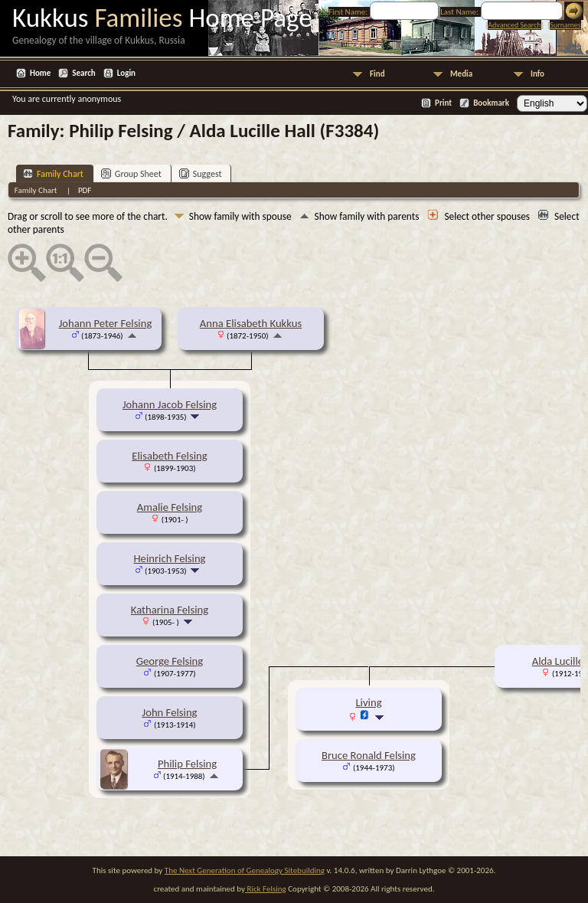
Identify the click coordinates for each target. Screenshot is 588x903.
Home (40, 73)
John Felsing (170, 712)
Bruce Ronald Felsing (369, 755)
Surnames (565, 25)
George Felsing (170, 661)
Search (83, 73)
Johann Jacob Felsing (170, 404)
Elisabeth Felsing (169, 456)
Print (443, 103)
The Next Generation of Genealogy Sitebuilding (245, 870)
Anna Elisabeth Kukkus (251, 323)
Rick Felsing (266, 889)
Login (126, 73)
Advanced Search (514, 25)
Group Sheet (131, 173)
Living (368, 702)
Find (377, 74)
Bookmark (491, 103)
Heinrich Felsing (169, 558)
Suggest (201, 173)
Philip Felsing (187, 764)
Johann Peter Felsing (106, 323)
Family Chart (53, 173)
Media (461, 74)
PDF (85, 190)
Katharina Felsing (170, 610)
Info (537, 74)
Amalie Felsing (170, 507)
